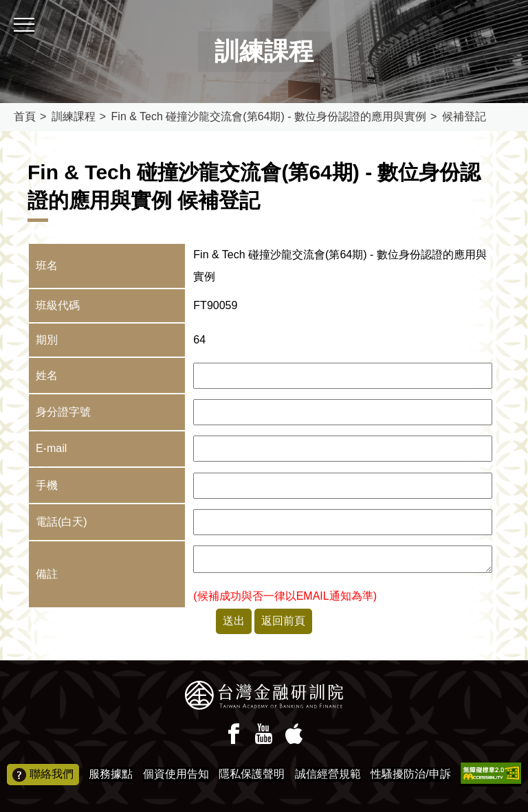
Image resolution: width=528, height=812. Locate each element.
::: (4, 6)
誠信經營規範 (328, 774)
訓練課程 (74, 116)
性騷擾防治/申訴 (410, 774)
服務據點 (111, 774)
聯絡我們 (43, 775)
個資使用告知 (176, 774)
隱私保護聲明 (252, 774)
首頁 (25, 116)
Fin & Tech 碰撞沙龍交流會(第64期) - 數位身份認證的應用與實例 (269, 116)
